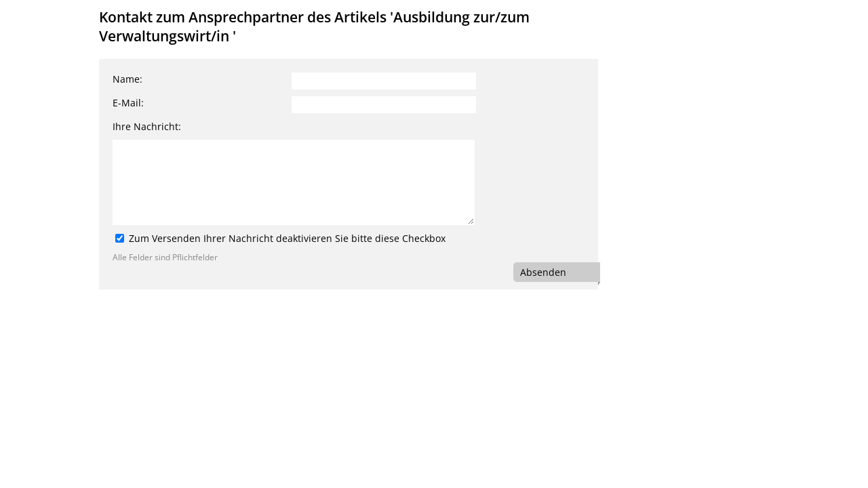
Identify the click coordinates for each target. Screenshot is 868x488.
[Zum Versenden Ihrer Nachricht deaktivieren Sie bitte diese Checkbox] (120, 238)
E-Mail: (128, 103)
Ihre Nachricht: (147, 126)
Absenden (543, 272)
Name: (127, 79)
